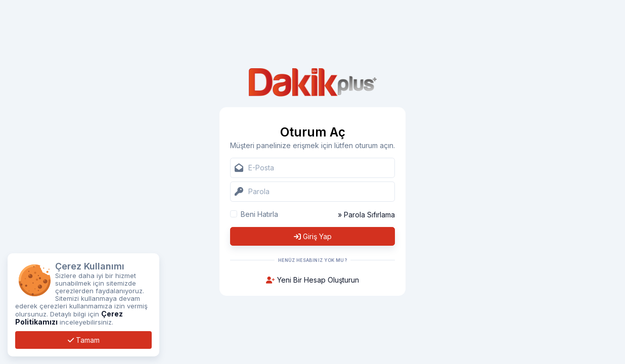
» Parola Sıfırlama (366, 215)
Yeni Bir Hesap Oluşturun (312, 280)
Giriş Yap (313, 236)
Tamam (84, 340)
